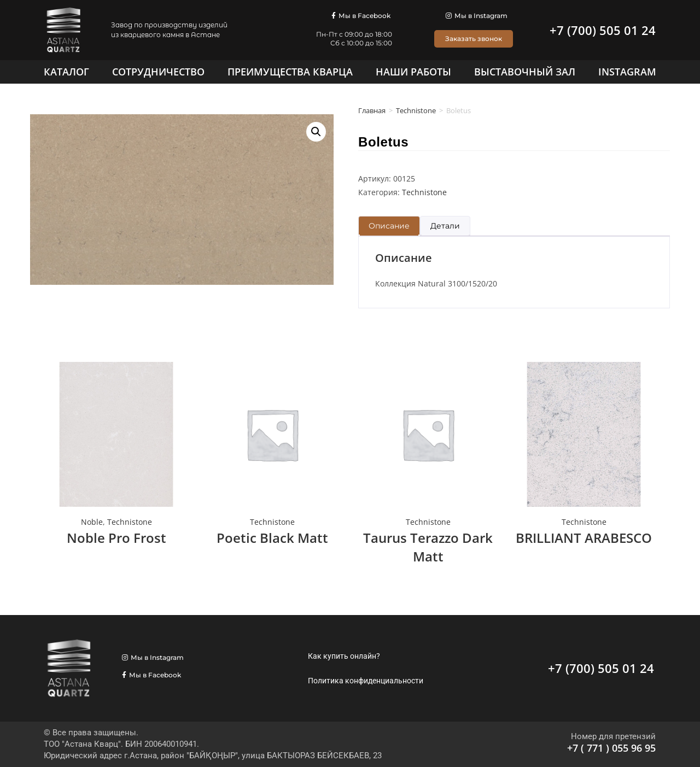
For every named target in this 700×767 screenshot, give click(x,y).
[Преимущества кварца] (290, 72)
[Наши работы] (413, 72)
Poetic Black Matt (272, 538)
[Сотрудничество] (158, 72)
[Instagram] (627, 72)
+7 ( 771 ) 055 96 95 (611, 748)
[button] (316, 132)
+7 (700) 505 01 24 (603, 30)
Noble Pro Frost (116, 538)
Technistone (416, 110)
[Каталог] (66, 72)
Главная (372, 110)
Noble (92, 522)
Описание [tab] (389, 226)
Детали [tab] (445, 226)
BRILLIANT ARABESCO (584, 538)
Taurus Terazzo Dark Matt (428, 547)
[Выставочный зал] (525, 72)
